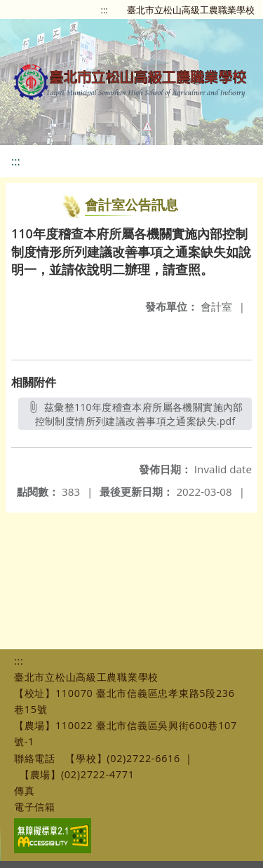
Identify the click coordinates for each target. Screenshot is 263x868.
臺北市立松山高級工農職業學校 (191, 10)
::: (104, 10)
